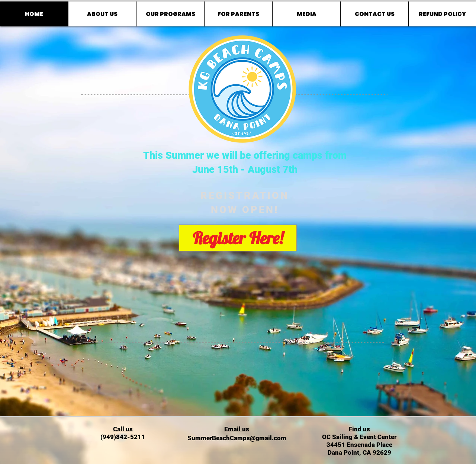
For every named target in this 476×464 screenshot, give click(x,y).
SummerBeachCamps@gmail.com (237, 438)
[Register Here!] (238, 238)
